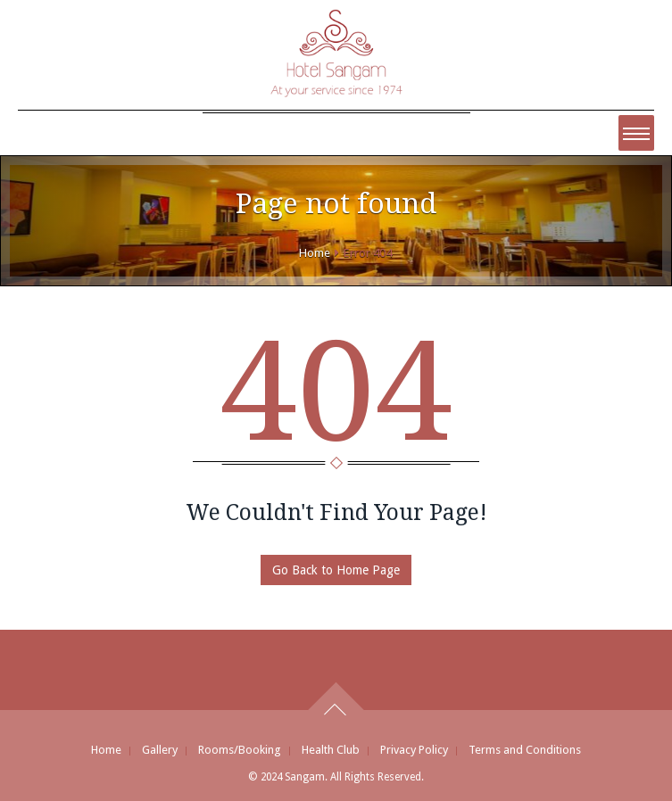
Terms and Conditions (525, 750)
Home (315, 253)
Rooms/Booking (240, 750)
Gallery (160, 750)
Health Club (331, 750)
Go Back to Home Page (336, 570)
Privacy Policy (414, 750)
